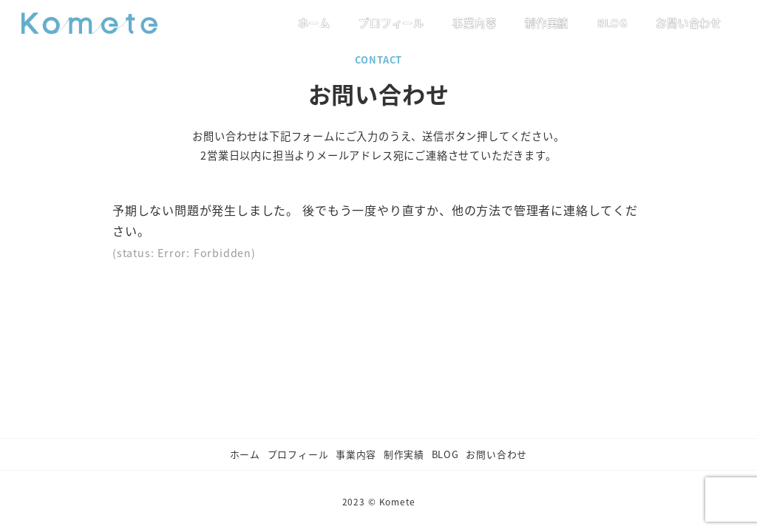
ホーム (245, 454)
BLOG (445, 454)
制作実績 (404, 454)
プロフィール (298, 454)
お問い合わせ (496, 454)
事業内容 (356, 454)
